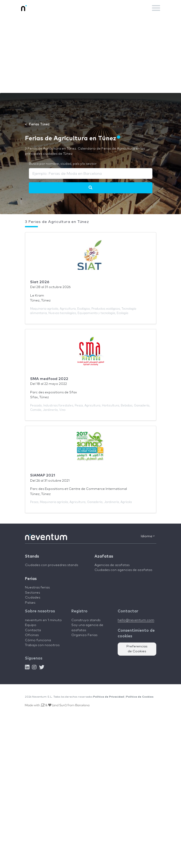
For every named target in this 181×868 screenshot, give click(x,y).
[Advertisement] (90, 54)
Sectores (32, 593)
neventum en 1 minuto (43, 620)
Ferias (31, 579)
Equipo (31, 625)
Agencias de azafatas (112, 565)
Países (30, 603)
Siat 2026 (40, 282)
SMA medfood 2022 (49, 379)
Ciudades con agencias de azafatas (123, 570)
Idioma (148, 536)
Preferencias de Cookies (137, 649)
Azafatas (104, 556)
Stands (32, 556)
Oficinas (32, 635)
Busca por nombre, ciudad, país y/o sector (63, 164)
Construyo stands (86, 620)
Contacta (33, 630)
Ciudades (33, 598)
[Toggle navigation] (156, 8)
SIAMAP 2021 (43, 475)
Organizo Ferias (84, 635)
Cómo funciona (38, 640)
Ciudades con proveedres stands (51, 565)
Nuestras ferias (37, 588)
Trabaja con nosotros (42, 645)
